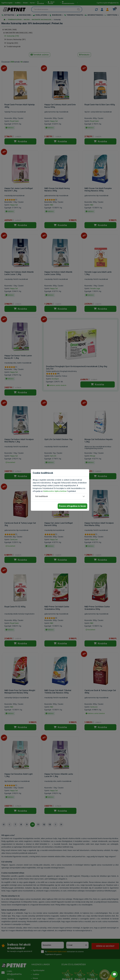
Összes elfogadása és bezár (72, 506)
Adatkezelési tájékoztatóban (55, 491)
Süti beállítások (41, 496)
